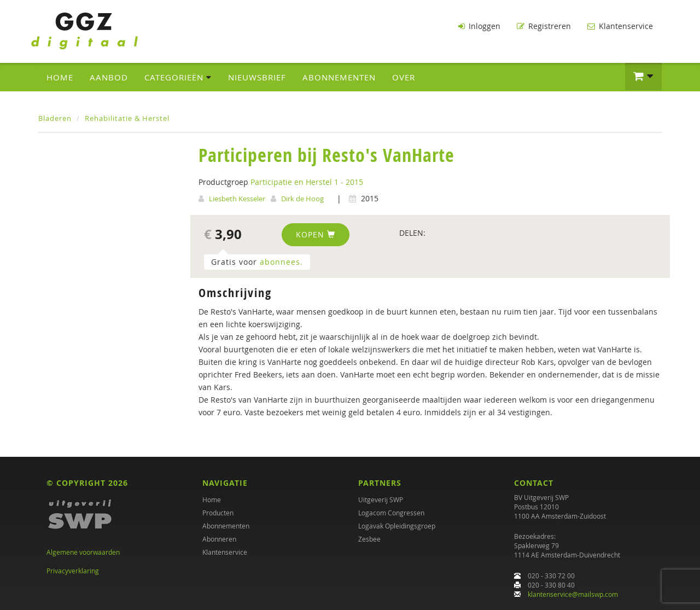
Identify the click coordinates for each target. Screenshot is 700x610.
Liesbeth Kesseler (237, 199)
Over (404, 77)
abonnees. (281, 262)
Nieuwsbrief (257, 77)
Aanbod (109, 77)
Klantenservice (620, 26)
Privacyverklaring (73, 571)
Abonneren (219, 539)
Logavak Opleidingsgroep (397, 526)
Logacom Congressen (391, 513)
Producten (218, 513)
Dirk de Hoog (302, 199)
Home (60, 77)
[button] (643, 77)
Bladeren (55, 118)
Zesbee (369, 539)
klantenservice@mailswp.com (573, 594)
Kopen (316, 234)
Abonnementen (339, 77)
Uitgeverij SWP (381, 499)
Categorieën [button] (178, 77)
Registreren (544, 26)
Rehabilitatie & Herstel (127, 118)
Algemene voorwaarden (83, 552)
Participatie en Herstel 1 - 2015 (307, 182)
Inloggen (479, 26)
